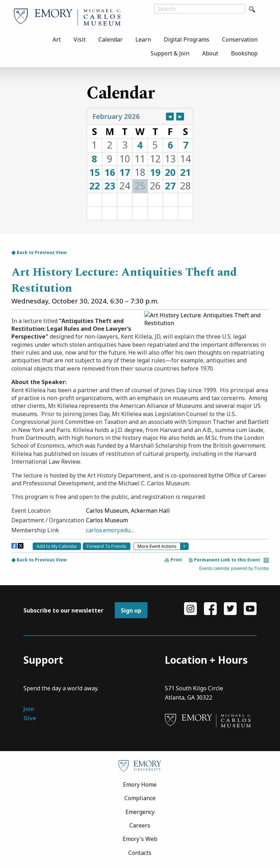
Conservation (240, 39)
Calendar (111, 39)
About (210, 53)
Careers (140, 825)
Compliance (140, 798)
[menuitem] (57, 39)
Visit (80, 39)
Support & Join (170, 53)
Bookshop (244, 53)
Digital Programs (187, 39)
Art (57, 39)
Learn (143, 39)
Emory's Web (140, 839)
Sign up (131, 610)
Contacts (140, 853)
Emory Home (140, 785)
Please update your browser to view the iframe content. (140, 164)
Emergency (140, 812)
